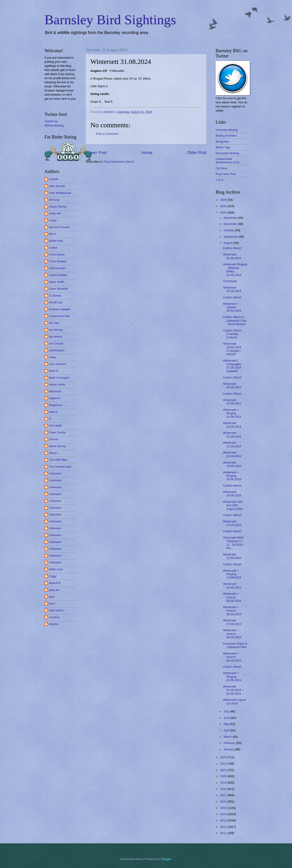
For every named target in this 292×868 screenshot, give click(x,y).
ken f (52, 603)
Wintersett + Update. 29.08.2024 (232, 307)
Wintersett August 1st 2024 (234, 701)
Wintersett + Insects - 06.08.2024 (232, 634)
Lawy (52, 357)
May (227, 724)
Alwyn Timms (58, 207)
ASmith (54, 179)
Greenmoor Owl (59, 316)
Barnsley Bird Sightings (110, 20)
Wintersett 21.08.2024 (232, 444)
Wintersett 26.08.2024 (232, 386)
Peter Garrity (57, 432)
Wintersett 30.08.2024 (232, 289)
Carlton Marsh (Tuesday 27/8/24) (232, 334)
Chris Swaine (58, 261)
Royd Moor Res (226, 174)
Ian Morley (56, 330)
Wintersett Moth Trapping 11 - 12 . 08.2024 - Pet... (234, 543)
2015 (224, 808)
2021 (224, 770)
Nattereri (55, 398)
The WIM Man (58, 460)
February (230, 743)
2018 (224, 789)
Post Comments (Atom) (119, 162)
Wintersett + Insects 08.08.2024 (232, 611)
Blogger (166, 859)
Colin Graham (58, 275)
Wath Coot (56, 569)
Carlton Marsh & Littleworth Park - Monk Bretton (235, 321)
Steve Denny (57, 446)
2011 (224, 833)
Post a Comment (107, 134)
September (231, 237)
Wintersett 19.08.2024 (232, 464)
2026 (224, 200)
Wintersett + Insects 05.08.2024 (232, 657)
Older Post (197, 153)
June (227, 718)
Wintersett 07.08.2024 (232, 622)
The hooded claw (60, 467)
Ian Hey (54, 323)
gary (52, 597)
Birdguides (223, 142)
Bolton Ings (223, 147)
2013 (224, 820)
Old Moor (222, 168)
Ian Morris (56, 337)
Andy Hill (55, 213)
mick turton (56, 610)
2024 (224, 212)
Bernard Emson (59, 227)
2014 (224, 814)
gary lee (54, 590)
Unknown (55, 473)
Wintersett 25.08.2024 (232, 402)
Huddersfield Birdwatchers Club (227, 161)
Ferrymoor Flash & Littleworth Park (235, 645)
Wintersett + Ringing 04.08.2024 (232, 677)
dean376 (55, 583)
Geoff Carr (56, 302)
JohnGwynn (57, 350)
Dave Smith (57, 282)
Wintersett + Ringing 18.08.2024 (232, 476)
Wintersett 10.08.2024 (232, 586)
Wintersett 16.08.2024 (232, 494)
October (229, 230)
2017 (224, 795)
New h (53, 412)
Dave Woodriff (58, 289)
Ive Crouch (56, 343)
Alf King (54, 200)
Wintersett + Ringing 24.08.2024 (232, 413)
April (227, 730)
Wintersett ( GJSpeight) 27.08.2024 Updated (232, 366)
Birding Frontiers (226, 136)
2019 (224, 783)
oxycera (54, 617)
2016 (224, 802)
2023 (224, 757)
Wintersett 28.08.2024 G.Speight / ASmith (232, 349)
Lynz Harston (58, 364)
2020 (224, 776)
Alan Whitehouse (60, 193)
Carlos (53, 248)
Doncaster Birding (227, 153)
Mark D (54, 371)
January (229, 749)
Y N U (219, 180)
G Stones (55, 296)
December (231, 218)
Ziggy (53, 576)
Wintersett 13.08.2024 (232, 523)
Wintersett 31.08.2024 (232, 256)
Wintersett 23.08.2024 (232, 425)
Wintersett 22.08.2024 (232, 435)
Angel (53, 220)
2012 (224, 827)
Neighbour (56, 405)
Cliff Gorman (57, 268)
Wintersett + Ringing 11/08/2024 (232, 574)
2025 (224, 206)
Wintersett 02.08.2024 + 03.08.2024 (233, 690)
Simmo (54, 439)
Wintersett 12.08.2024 (232, 556)
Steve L (54, 453)
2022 (224, 764)
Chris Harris (57, 254)
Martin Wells (57, 384)
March (228, 737)
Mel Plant (55, 391)
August (229, 243)
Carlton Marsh (232, 248)
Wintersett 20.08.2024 (232, 454)
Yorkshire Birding (227, 130)
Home (147, 153)
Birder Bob (56, 241)
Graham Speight (60, 309)
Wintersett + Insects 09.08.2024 (232, 597)
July (227, 711)
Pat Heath (56, 426)
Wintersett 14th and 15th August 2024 (233, 505)
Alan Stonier (57, 186)
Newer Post (96, 153)
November (231, 224)
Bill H (52, 234)
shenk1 (54, 624)
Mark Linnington (60, 378)
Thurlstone (230, 281)
